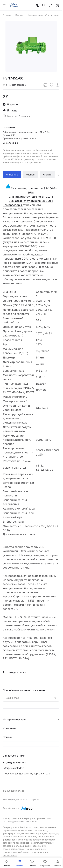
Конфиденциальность (15, 799)
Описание (12, 175)
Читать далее (10, 855)
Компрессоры (13, 205)
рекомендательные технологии (20, 821)
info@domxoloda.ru (14, 768)
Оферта (35, 799)
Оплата (47, 175)
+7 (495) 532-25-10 (13, 762)
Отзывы (31, 175)
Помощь (8, 737)
